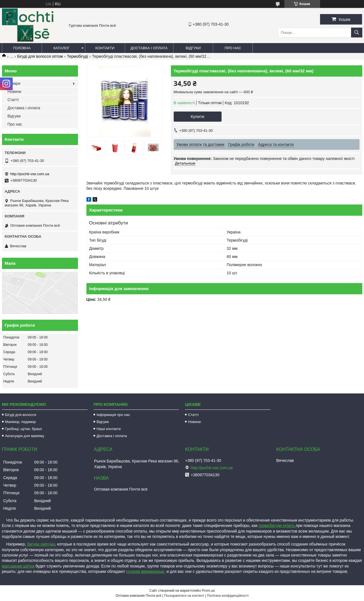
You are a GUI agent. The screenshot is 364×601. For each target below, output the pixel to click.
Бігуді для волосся (21, 415)
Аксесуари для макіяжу (25, 436)
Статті (13, 100)
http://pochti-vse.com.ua (30, 174)
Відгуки (193, 48)
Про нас (233, 48)
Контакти (105, 48)
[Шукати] (357, 33)
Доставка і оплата (149, 48)
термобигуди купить (277, 526)
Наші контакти (109, 429)
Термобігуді (78, 56)
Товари (14, 83)
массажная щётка (18, 566)
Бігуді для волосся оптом (40, 56)
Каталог (62, 48)
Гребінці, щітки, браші (24, 429)
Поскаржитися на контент (184, 596)
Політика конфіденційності (228, 596)
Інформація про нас (113, 415)
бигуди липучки (41, 544)
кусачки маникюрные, (146, 571)
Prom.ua (208, 591)
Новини (14, 92)
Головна (22, 48)
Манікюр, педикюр (21, 422)
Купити (198, 116)
